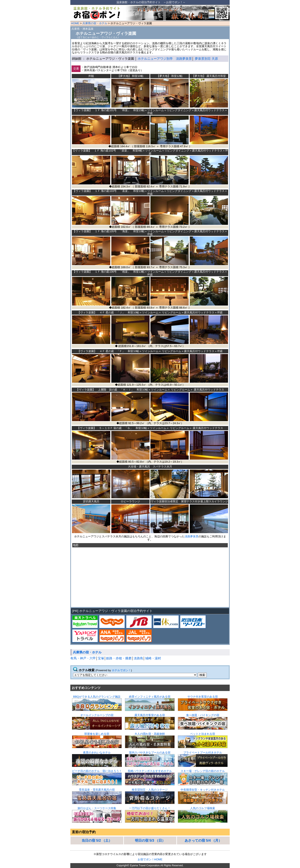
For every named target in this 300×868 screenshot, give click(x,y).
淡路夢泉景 (192, 536)
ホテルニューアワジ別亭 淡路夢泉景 (165, 59)
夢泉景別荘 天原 (206, 59)
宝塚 (101, 658)
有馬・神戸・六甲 (83, 658)
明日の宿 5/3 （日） (150, 840)
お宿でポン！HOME (150, 859)
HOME (75, 23)
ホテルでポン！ (121, 670)
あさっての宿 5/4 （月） (203, 840)
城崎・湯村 (153, 658)
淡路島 (138, 658)
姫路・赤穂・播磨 (119, 658)
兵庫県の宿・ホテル (95, 23)
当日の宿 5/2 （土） (97, 840)
